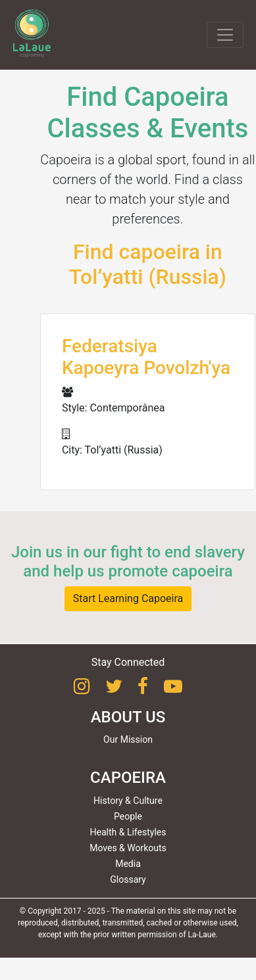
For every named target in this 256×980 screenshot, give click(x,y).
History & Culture (128, 801)
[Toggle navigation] (225, 35)
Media (128, 864)
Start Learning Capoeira (128, 598)
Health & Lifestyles (128, 832)
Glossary (128, 879)
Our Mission (128, 739)
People (128, 816)
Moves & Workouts (128, 848)
